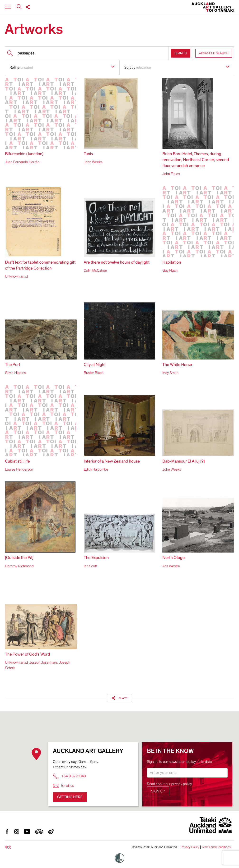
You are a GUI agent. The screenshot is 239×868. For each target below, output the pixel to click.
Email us (63, 786)
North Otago (173, 558)
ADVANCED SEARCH (214, 53)
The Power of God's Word (27, 654)
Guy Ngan (170, 270)
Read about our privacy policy (169, 784)
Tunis (88, 154)
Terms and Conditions (216, 847)
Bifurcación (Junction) (24, 154)
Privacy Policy (190, 847)
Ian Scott (91, 566)
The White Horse (177, 365)
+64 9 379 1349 (69, 776)
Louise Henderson (19, 469)
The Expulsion (96, 558)
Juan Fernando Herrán (22, 162)
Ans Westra (171, 566)
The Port (13, 365)
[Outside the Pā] (19, 558)
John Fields (171, 174)
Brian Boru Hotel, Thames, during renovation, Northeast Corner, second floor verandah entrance (196, 160)
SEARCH (181, 53)
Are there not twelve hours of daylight (117, 263)
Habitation (172, 263)
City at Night (95, 365)
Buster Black (94, 373)
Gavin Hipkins (15, 373)
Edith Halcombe (96, 469)
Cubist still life (17, 461)
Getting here (70, 797)
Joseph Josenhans (43, 662)
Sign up (158, 791)
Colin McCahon (95, 270)
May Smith (170, 373)
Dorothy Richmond (19, 566)
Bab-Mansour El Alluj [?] (183, 461)
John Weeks (93, 162)
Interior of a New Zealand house (112, 461)
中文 (8, 847)
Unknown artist (16, 276)
